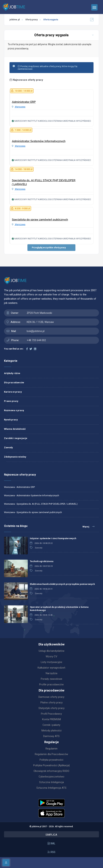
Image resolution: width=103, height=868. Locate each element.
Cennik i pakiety (51, 725)
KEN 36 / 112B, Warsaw (40, 322)
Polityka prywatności (51, 760)
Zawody (8, 447)
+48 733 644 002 (36, 340)
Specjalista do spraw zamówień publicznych (40, 220)
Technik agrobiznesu (42, 561)
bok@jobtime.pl (36, 331)
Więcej (88, 527)
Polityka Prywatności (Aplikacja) (51, 765)
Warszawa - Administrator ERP (19, 487)
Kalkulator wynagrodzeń (51, 668)
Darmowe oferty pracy (51, 697)
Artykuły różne (12, 373)
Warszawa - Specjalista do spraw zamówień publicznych (33, 512)
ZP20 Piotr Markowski (39, 313)
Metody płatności (51, 731)
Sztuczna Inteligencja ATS (51, 788)
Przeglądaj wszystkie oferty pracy (49, 248)
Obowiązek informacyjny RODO (51, 771)
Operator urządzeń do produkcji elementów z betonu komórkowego (59, 609)
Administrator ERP (24, 102)
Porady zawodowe (51, 679)
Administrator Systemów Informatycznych (39, 141)
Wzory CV (51, 656)
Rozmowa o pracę (14, 410)
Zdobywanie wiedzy (15, 457)
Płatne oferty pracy (51, 703)
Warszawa (19, 107)
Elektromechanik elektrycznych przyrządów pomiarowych (62, 584)
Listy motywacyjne (51, 662)
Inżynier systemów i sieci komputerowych (53, 538)
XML (51, 843)
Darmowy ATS (51, 736)
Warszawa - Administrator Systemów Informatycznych (32, 495)
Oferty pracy (31, 20)
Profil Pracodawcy (51, 714)
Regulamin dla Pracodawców (51, 754)
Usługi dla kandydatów (51, 651)
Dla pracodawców (14, 383)
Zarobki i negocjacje (16, 438)
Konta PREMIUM (51, 719)
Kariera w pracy (13, 392)
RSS (51, 852)
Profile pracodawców (51, 684)
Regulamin (51, 749)
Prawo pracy (11, 401)
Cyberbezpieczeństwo (51, 777)
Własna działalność (15, 429)
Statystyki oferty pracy (51, 708)
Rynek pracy (11, 420)
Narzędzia (51, 673)
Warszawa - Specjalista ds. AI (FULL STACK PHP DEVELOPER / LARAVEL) (41, 504)
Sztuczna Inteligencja (51, 782)
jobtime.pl (15, 20)
